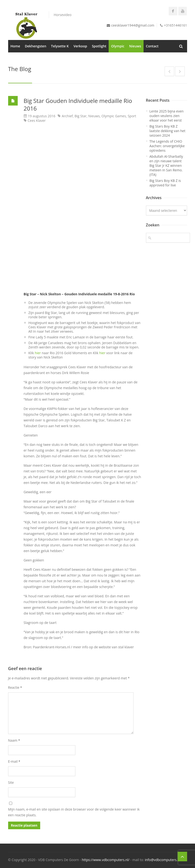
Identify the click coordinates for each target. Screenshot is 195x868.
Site (11, 782)
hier (38, 353)
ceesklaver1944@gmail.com (133, 25)
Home (15, 46)
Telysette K (60, 46)
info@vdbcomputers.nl (162, 860)
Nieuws (135, 46)
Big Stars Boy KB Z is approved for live (165, 183)
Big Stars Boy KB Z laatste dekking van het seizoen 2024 (167, 131)
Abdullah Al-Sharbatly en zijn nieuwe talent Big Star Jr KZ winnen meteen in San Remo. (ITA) (166, 165)
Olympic (118, 46)
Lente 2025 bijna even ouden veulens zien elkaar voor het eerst (167, 116)
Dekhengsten (36, 46)
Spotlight (99, 46)
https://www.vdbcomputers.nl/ (106, 860)
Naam (14, 740)
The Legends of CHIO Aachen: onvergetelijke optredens (167, 146)
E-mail (14, 761)
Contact (152, 46)
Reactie (15, 687)
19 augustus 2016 (42, 116)
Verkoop (80, 46)
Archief (67, 116)
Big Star (81, 116)
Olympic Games (114, 116)
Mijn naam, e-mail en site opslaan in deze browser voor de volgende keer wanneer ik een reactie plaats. (74, 812)
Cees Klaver (37, 120)
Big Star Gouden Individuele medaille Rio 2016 (78, 104)
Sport (132, 116)
